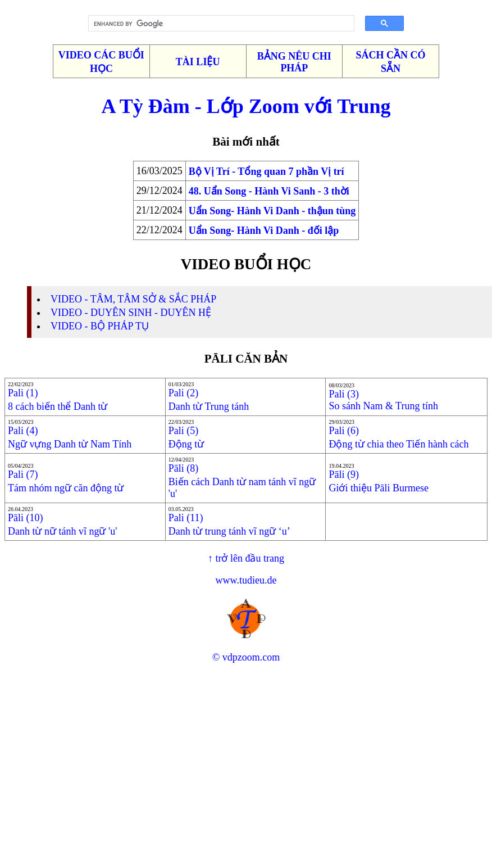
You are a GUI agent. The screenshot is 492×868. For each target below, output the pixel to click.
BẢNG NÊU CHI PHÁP (294, 62)
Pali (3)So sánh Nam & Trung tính (383, 400)
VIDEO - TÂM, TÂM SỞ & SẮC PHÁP (133, 299)
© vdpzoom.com (246, 657)
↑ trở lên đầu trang (246, 558)
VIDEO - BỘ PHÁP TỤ (100, 326)
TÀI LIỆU (198, 62)
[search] (217, 24)
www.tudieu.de (246, 580)
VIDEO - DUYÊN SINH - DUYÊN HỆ (131, 313)
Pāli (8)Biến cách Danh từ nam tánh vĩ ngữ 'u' (242, 481)
